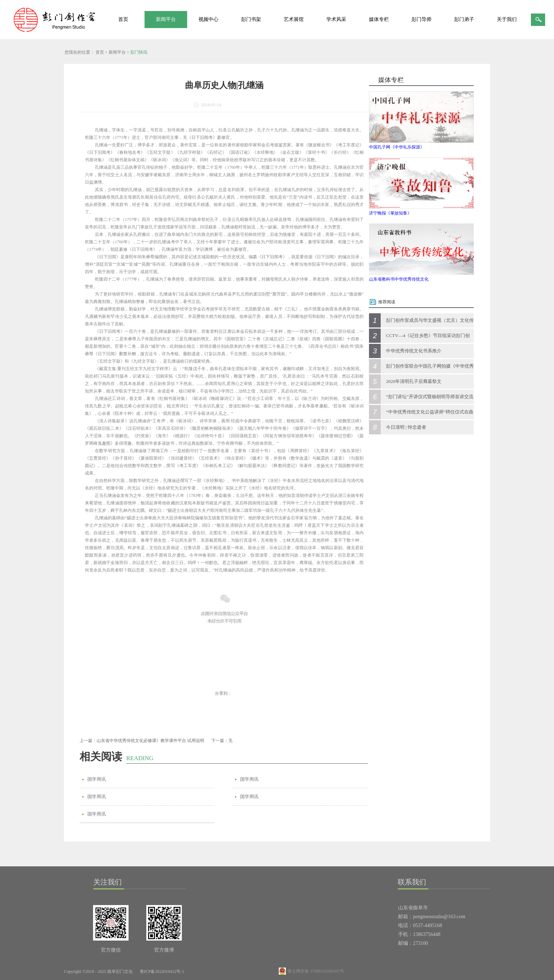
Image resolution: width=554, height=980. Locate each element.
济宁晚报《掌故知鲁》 (390, 213)
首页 (123, 19)
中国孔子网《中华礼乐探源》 (397, 147)
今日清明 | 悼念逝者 (406, 427)
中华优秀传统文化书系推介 (414, 351)
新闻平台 (117, 52)
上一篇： (142, 741)
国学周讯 (97, 779)
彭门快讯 (139, 52)
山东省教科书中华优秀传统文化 (399, 279)
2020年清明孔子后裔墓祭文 (414, 381)
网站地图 (201, 971)
